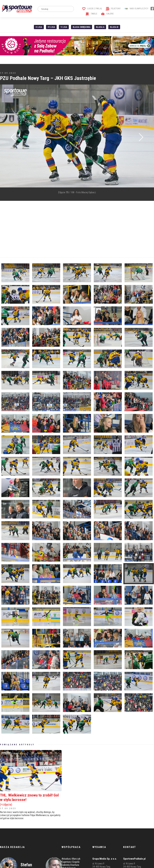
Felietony (113, 8)
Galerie (107, 14)
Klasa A (100, 27)
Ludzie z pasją (92, 8)
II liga (39, 27)
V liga (64, 27)
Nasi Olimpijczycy (136, 8)
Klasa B (114, 27)
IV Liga (51, 27)
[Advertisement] (57, 229)
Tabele (91, 14)
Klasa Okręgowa (82, 27)
